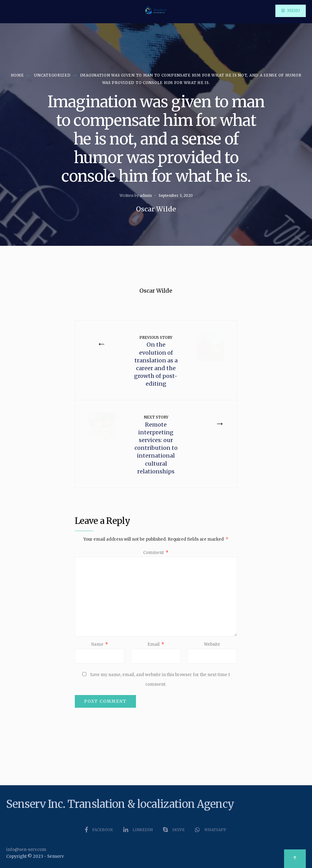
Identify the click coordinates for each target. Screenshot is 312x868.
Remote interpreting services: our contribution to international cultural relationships (156, 445)
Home (17, 75)
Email (156, 644)
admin (146, 195)
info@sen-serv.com (26, 850)
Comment (156, 553)
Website (212, 644)
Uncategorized (52, 75)
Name (100, 644)
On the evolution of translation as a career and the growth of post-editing (156, 361)
